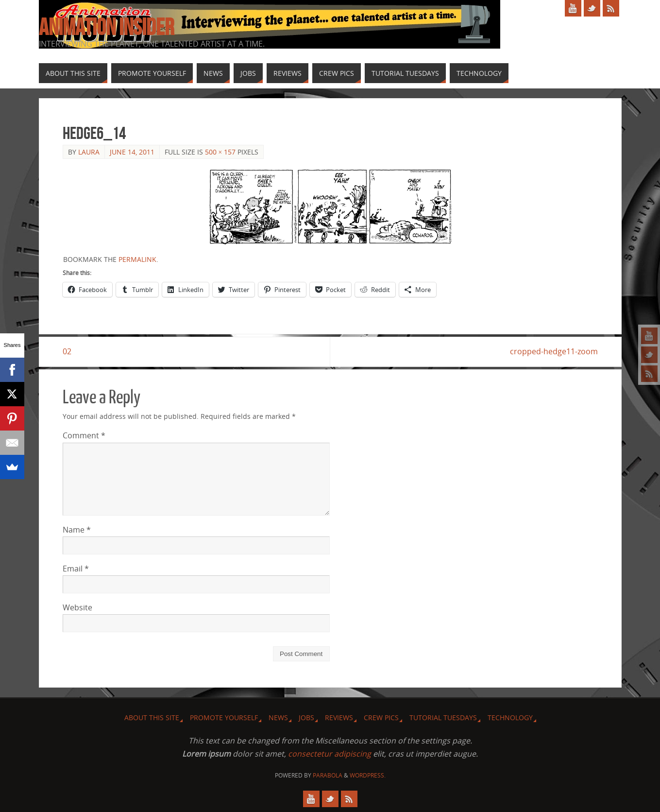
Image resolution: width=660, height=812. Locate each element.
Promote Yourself (224, 717)
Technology (510, 717)
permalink (137, 259)
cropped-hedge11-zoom (554, 351)
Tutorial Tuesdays (443, 717)
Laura (89, 152)
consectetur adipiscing (330, 754)
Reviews (339, 717)
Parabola (328, 775)
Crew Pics (381, 717)
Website (77, 607)
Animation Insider (106, 27)
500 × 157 (220, 152)
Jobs (306, 717)
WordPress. (368, 775)
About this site (152, 717)
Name (77, 530)
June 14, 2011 (132, 152)
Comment (84, 435)
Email (76, 569)
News (278, 717)
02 (67, 351)
